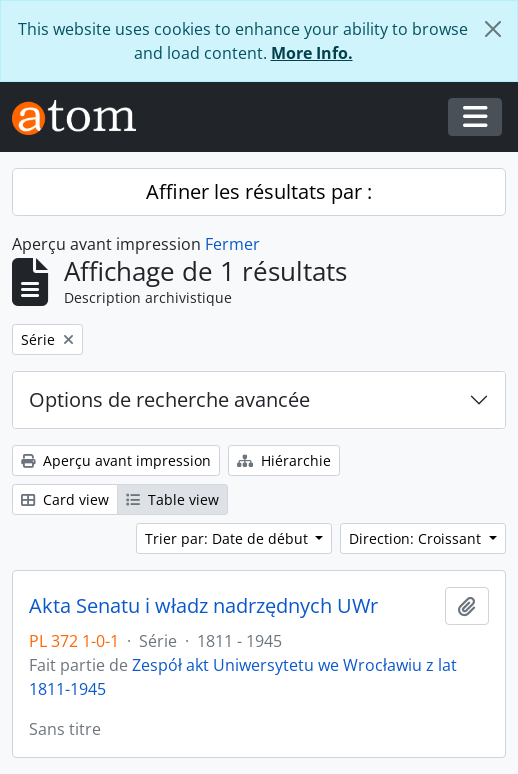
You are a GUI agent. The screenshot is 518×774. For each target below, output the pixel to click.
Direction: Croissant (417, 538)
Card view (65, 499)
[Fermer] (493, 29)
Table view (172, 499)
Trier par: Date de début (228, 538)
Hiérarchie (284, 460)
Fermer (232, 244)
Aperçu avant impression (116, 460)
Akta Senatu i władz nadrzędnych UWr (203, 606)
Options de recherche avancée (169, 399)
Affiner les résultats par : (259, 191)
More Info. (312, 53)
